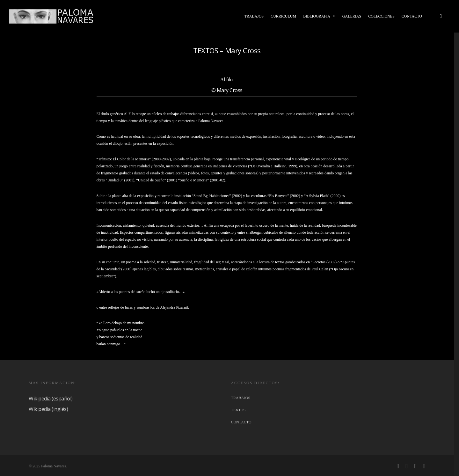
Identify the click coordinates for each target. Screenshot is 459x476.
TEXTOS (238, 410)
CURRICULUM (283, 16)
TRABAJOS (254, 16)
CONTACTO (412, 16)
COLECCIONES (381, 16)
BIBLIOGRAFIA (320, 16)
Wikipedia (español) (51, 399)
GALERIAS (352, 16)
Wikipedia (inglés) (48, 409)
